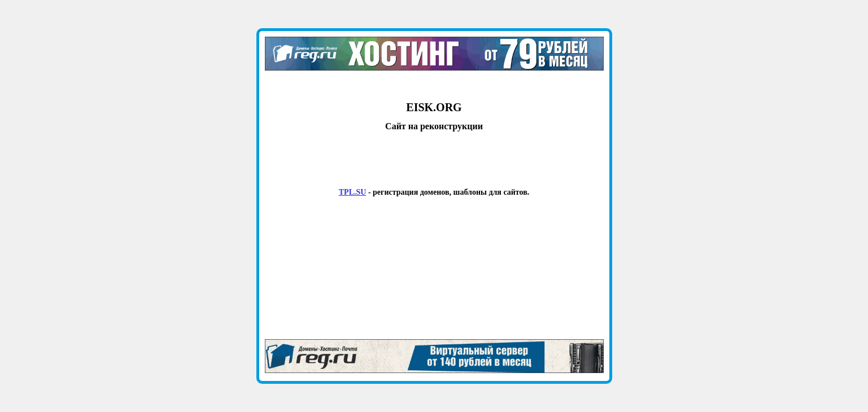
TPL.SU (353, 192)
